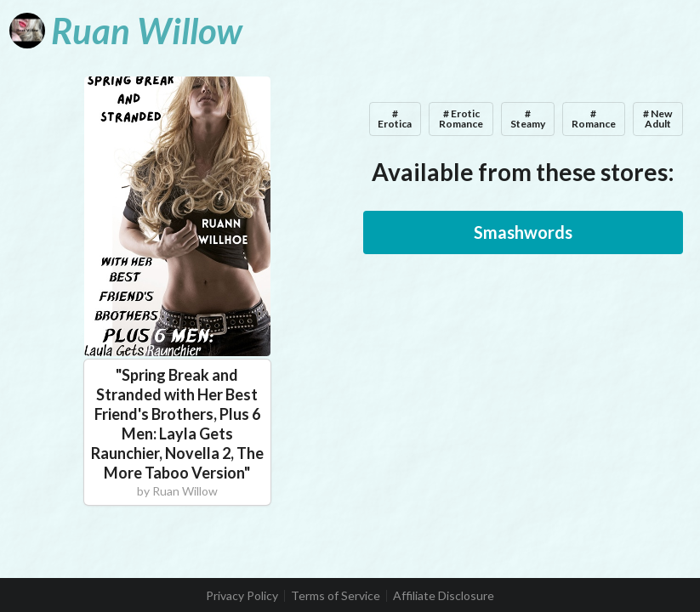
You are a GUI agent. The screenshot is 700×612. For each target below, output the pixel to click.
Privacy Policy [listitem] (242, 596)
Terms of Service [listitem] (336, 596)
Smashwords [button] (523, 232)
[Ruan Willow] (126, 31)
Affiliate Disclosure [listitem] (444, 596)
